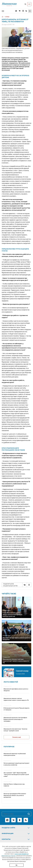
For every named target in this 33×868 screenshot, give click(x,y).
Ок (16, 865)
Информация (16, 834)
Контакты (16, 839)
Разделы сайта (16, 828)
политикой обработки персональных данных (15, 855)
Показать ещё (16, 737)
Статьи (7, 17)
